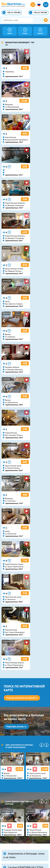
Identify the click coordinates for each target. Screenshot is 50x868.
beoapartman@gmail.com (17, 833)
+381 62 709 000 (13, 827)
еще (6, 637)
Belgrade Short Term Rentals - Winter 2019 (23, 602)
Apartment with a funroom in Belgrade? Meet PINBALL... (22, 690)
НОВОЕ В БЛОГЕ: (15, 590)
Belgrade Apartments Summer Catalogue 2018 (23, 650)
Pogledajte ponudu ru (16, 419)
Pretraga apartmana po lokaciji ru (22, 390)
